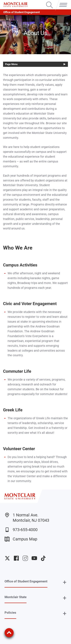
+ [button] (65, 582)
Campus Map (21, 539)
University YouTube (34, 558)
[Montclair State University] (16, 5)
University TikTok (43, 558)
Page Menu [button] (11, 64)
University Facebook (16, 558)
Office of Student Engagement (22, 12)
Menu (62, 2)
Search (49, 2)
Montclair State (16, 597)
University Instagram (25, 558)
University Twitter (7, 558)
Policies (10, 613)
